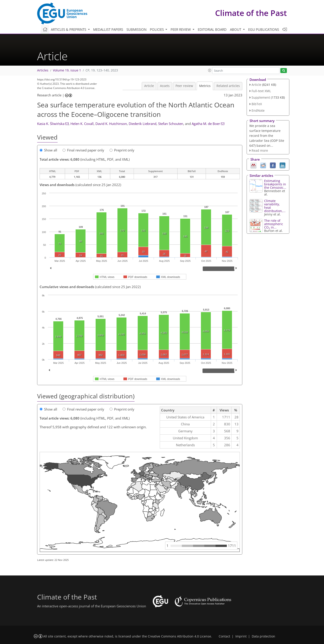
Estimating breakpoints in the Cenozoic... (275, 184)
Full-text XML (261, 91)
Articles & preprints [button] (69, 29)
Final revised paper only (83, 150)
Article (149, 86)
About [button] (236, 29)
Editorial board (212, 29)
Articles (43, 70)
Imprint (241, 636)
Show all (48, 150)
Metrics (205, 86)
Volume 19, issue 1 (67, 70)
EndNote (258, 110)
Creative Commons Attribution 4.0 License (179, 636)
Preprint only (122, 150)
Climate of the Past (251, 13)
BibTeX (257, 104)
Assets (165, 86)
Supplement (261, 97)
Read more (260, 150)
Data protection (263, 636)
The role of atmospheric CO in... (274, 224)
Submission (136, 29)
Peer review (184, 86)
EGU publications (264, 29)
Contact (224, 636)
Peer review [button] (181, 29)
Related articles (228, 86)
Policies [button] (157, 29)
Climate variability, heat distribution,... (275, 206)
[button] (210, 70)
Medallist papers (108, 29)
